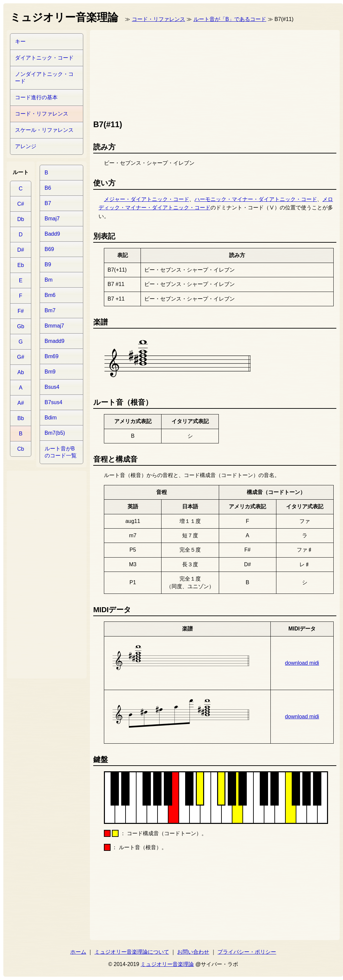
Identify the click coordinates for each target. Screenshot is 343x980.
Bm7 (50, 310)
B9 (48, 264)
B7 (48, 203)
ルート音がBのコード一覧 (61, 452)
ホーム (78, 952)
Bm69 (52, 356)
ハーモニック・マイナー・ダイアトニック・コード (256, 199)
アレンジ (26, 146)
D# (21, 250)
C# (21, 204)
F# (21, 311)
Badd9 (52, 234)
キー (20, 41)
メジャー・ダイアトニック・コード (147, 199)
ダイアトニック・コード (44, 58)
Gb (20, 326)
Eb (21, 265)
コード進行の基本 (36, 97)
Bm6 (50, 295)
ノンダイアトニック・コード (44, 78)
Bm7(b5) (55, 433)
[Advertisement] (130, 73)
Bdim (51, 418)
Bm (49, 280)
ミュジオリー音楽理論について (132, 952)
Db (21, 219)
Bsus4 (52, 387)
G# (20, 357)
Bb (21, 418)
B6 (48, 188)
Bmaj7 (52, 219)
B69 (49, 249)
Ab (21, 372)
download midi (302, 663)
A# (21, 403)
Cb (21, 449)
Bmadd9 (55, 341)
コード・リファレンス (159, 19)
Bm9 (50, 372)
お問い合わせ (193, 952)
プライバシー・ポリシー (247, 952)
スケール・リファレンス (44, 130)
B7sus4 (53, 402)
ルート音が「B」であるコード (230, 19)
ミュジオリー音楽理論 (167, 964)
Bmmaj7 (54, 326)
